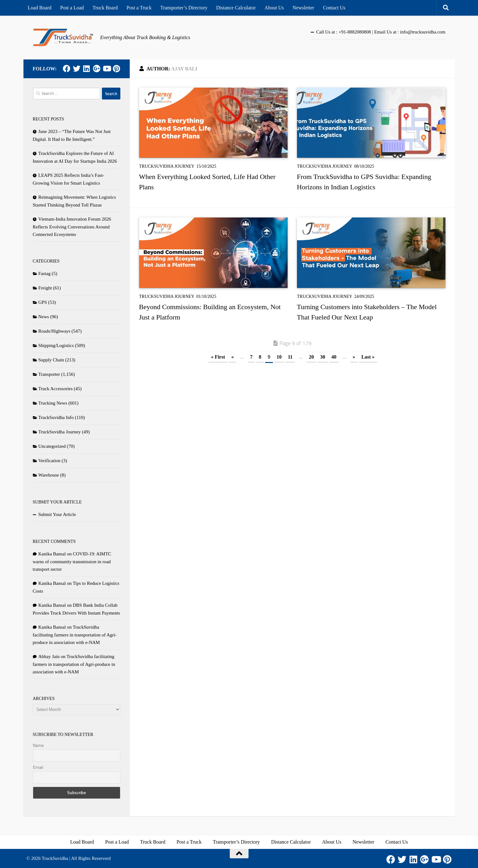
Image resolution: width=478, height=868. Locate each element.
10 (279, 357)
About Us (274, 8)
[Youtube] (107, 69)
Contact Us (334, 8)
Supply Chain (51, 360)
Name (38, 745)
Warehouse (49, 475)
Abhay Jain (49, 656)
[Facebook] (67, 69)
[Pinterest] (117, 69)
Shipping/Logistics (56, 345)
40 (334, 357)
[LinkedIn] (87, 69)
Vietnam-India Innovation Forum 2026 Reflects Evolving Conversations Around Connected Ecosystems (72, 227)
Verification (50, 461)
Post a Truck (139, 8)
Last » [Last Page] (368, 357)
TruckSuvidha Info (56, 417)
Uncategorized (52, 446)
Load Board (40, 8)
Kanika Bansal (52, 554)
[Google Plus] (97, 69)
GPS (43, 302)
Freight (45, 288)
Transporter (49, 374)
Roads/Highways (55, 331)
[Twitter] (77, 69)
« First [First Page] (218, 357)
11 (290, 357)
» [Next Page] (354, 357)
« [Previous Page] (233, 357)
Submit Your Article (57, 514)
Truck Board (105, 8)
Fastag (45, 273)
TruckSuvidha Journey (167, 166)
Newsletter (303, 8)
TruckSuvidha (55, 858)
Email (38, 767)
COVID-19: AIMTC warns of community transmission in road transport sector (72, 562)
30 (323, 357)
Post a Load (72, 8)
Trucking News (53, 403)
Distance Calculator (236, 8)
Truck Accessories (56, 389)
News (44, 317)
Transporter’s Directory (184, 8)
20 (311, 357)
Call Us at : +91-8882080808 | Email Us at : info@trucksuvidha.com (381, 32)
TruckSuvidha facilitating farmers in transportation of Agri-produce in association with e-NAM (75, 635)
